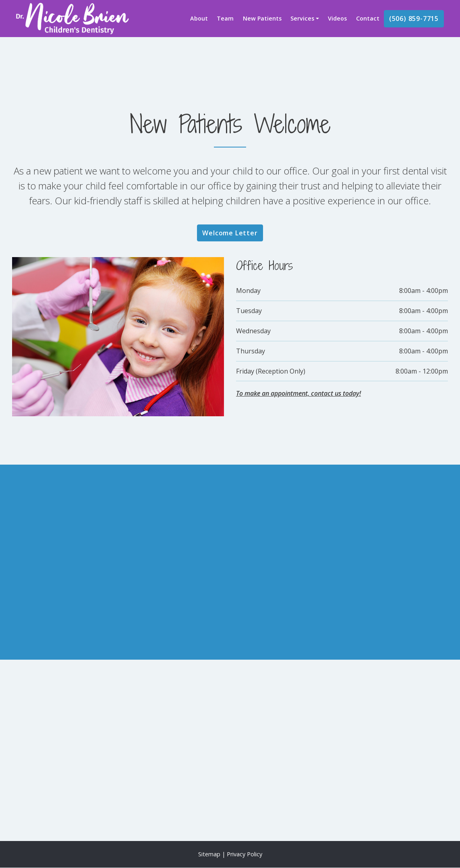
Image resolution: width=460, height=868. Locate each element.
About (199, 18)
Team (225, 18)
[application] (230, 750)
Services (302, 18)
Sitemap (209, 854)
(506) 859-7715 (414, 19)
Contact (368, 18)
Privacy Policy (245, 854)
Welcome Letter (230, 233)
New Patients (262, 18)
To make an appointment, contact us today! (298, 393)
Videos (337, 18)
